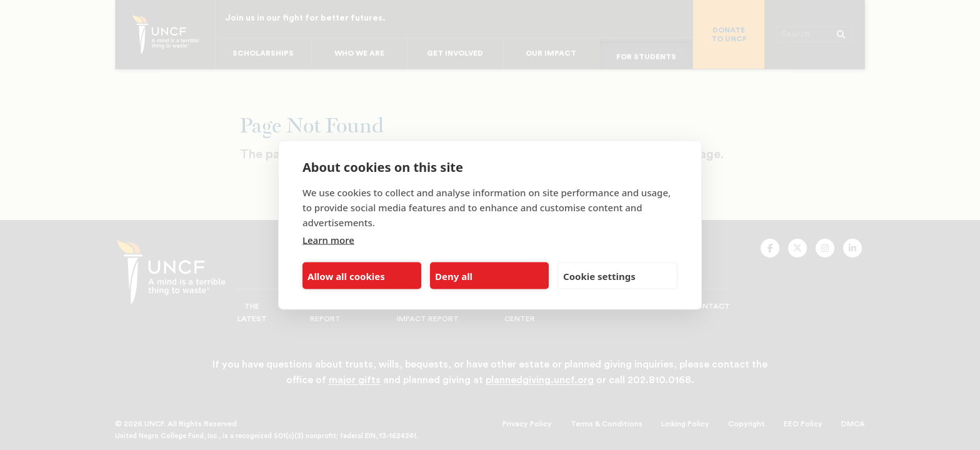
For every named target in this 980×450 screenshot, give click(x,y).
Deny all (454, 276)
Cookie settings (599, 276)
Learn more (328, 240)
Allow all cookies (346, 276)
